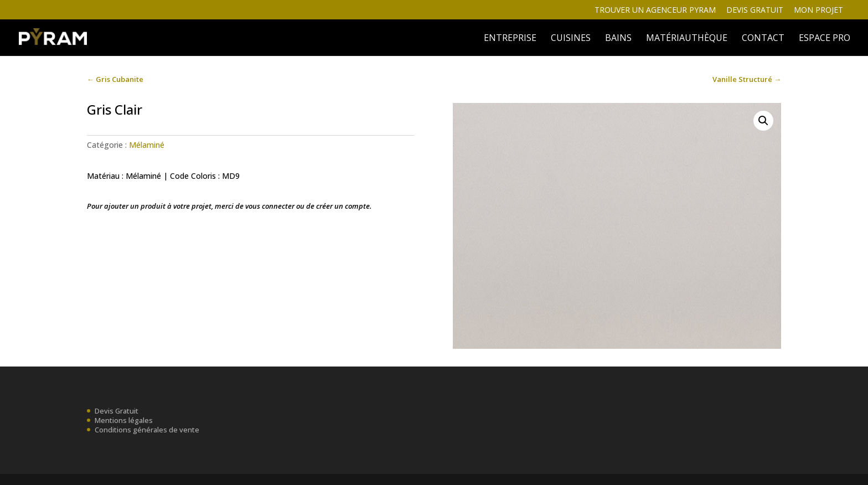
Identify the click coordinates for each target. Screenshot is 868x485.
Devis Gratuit (117, 411)
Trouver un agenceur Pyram (655, 11)
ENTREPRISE (510, 39)
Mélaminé (147, 145)
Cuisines (571, 39)
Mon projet (818, 11)
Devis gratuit (755, 11)
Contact (763, 39)
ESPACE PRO (825, 39)
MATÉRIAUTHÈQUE (687, 39)
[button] (763, 121)
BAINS (618, 39)
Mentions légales (124, 420)
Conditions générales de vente (147, 430)
